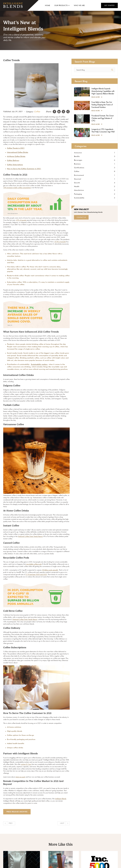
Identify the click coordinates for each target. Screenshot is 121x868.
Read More (97, 97)
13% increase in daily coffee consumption (17, 188)
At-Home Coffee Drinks (16, 156)
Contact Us (81, 217)
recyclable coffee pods (34, 564)
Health (95, 186)
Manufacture (95, 190)
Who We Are (79, 5)
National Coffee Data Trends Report (30, 536)
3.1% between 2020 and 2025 (36, 575)
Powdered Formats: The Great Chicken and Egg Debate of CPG (102, 118)
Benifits (95, 156)
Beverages (95, 160)
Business (95, 164)
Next (62, 823)
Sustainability (95, 198)
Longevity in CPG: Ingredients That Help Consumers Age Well (103, 130)
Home (48, 5)
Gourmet (95, 179)
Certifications (95, 168)
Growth (95, 183)
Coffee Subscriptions (15, 165)
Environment (95, 175)
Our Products (62, 5)
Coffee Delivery (13, 160)
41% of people (21, 220)
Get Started (109, 5)
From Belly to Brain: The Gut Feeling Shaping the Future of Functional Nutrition (102, 105)
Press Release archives (17, 812)
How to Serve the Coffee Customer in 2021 (24, 169)
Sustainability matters (39, 364)
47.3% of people (60, 242)
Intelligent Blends (61, 799)
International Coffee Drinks (18, 152)
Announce (95, 153)
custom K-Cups (26, 764)
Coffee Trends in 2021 (16, 148)
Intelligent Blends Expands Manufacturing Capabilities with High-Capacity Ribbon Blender (103, 91)
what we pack (20, 777)
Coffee (37, 112)
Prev (11, 823)
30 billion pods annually (50, 570)
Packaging (95, 194)
